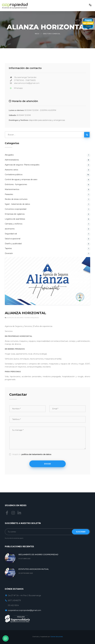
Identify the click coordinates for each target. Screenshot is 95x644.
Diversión (9, 253)
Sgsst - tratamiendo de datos (17, 204)
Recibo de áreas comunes (16, 199)
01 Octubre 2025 (24, 559)
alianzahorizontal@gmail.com (27, 83)
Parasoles (9, 194)
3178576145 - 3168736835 (25, 80)
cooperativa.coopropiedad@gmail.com (24, 610)
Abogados (9, 155)
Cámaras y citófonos (14, 224)
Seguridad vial (11, 234)
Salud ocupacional (13, 239)
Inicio (37, 34)
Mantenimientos (12, 189)
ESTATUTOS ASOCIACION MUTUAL (34, 569)
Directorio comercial (52, 34)
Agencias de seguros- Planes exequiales (22, 165)
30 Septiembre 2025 (26, 573)
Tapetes (8, 248)
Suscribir (81, 532)
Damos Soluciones (57, 637)
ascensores (10, 229)
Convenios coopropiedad (16, 209)
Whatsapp (18, 88)
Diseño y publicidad (13, 244)
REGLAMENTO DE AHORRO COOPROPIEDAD (38, 555)
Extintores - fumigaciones (16, 184)
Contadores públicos (14, 175)
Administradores (12, 160)
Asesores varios (11, 170)
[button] (10, 281)
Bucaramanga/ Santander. (26, 77)
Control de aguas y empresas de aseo (21, 179)
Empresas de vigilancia (15, 214)
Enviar (47, 464)
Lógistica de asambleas (15, 219)
